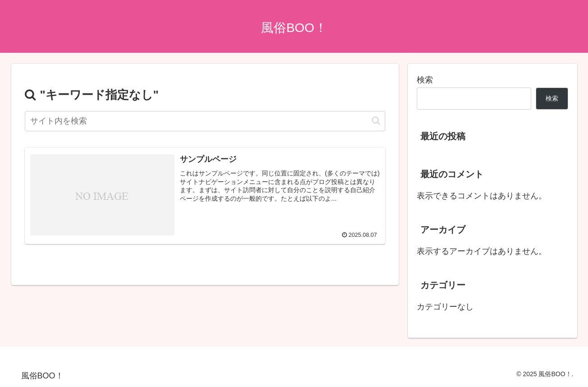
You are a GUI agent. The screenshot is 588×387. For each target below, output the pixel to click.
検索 (425, 80)
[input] (205, 121)
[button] (376, 121)
